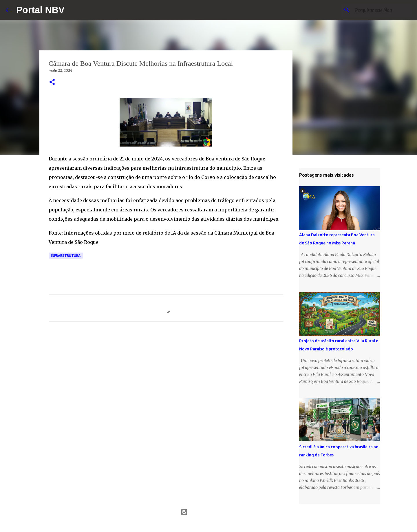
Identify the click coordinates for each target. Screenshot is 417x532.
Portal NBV (40, 10)
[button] (52, 82)
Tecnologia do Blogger (209, 512)
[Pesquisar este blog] (382, 10)
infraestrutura (66, 256)
